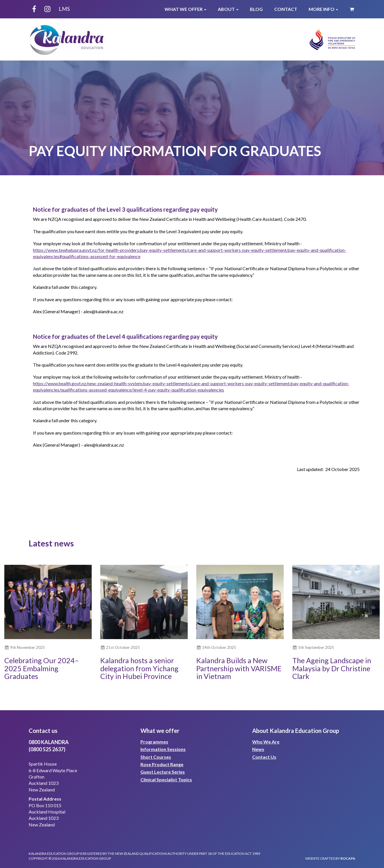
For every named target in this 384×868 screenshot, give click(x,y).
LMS (64, 9)
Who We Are (266, 742)
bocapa (348, 858)
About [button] (228, 9)
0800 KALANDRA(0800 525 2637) (49, 746)
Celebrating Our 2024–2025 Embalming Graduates (42, 668)
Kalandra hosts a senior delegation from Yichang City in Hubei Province (139, 668)
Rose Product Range (162, 764)
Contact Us (264, 757)
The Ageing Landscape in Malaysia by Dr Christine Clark (332, 668)
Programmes (154, 742)
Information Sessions (163, 749)
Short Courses (156, 757)
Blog (256, 9)
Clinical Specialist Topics (166, 780)
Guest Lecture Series (163, 772)
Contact (286, 9)
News (258, 749)
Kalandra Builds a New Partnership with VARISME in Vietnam (239, 668)
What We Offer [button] (185, 9)
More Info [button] (323, 9)
